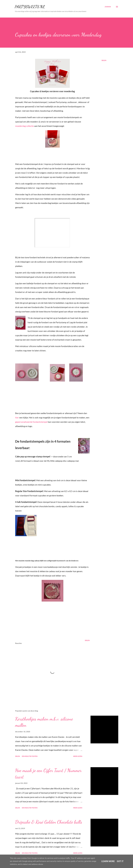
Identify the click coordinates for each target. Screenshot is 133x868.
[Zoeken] (108, 7)
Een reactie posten (30, 756)
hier (17, 417)
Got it (120, 861)
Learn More (108, 861)
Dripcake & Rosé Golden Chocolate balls (49, 822)
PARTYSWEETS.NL (30, 7)
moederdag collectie (25, 126)
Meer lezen (78, 756)
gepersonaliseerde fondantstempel (31, 422)
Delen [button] (104, 60)
